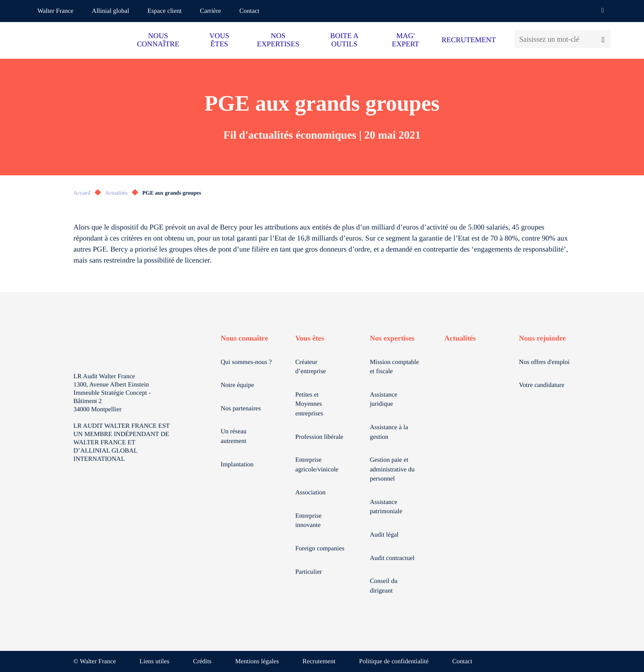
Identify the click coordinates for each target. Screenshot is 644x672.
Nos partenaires (241, 409)
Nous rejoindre (543, 339)
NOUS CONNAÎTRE (158, 40)
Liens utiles (154, 662)
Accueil (82, 193)
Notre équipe (238, 385)
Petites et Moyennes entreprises (309, 404)
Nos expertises (392, 339)
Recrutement (319, 662)
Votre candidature (542, 385)
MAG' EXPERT (406, 40)
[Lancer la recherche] (603, 39)
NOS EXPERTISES (278, 40)
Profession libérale (319, 437)
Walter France (56, 11)
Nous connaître (244, 339)
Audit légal (384, 535)
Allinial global (110, 11)
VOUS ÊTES (219, 40)
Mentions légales (257, 662)
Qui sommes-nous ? (246, 362)
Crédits (202, 662)
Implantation (237, 465)
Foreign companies (320, 549)
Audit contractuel (392, 558)
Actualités (116, 193)
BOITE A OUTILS (344, 40)
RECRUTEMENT (469, 40)
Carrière (211, 11)
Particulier (308, 572)
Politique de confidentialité (394, 662)
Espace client (164, 11)
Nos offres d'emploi (544, 362)
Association (310, 493)
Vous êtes (310, 339)
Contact (249, 11)
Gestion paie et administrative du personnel (392, 470)
